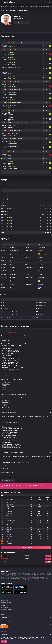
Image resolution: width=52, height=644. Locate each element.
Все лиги (3, 611)
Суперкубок (18, 151)
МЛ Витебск (5, 371)
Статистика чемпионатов (18, 185)
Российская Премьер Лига (7, 609)
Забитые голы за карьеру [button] (8, 376)
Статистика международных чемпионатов (38, 185)
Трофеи (36, 29)
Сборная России (5, 418)
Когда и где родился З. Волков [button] (10, 332)
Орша (4, 350)
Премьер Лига (19, 50)
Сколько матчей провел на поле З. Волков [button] (13, 394)
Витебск (4, 348)
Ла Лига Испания (5, 604)
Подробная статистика (26, 547)
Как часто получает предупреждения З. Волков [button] (15, 462)
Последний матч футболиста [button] (9, 412)
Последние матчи (6, 29)
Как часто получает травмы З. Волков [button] (12, 453)
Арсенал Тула (6, 367)
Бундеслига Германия (6, 606)
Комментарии (46, 29)
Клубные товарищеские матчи (20, 123)
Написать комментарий (8, 480)
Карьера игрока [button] (6, 340)
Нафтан (4, 354)
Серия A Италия (5, 601)
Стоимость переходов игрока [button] (10, 422)
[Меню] (2, 2)
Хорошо (4, 642)
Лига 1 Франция (5, 607)
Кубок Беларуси (19, 42)
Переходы (27, 29)
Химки (4, 359)
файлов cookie (34, 639)
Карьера (17, 29)
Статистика (5, 185)
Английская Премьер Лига (7, 602)
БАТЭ (4, 357)
